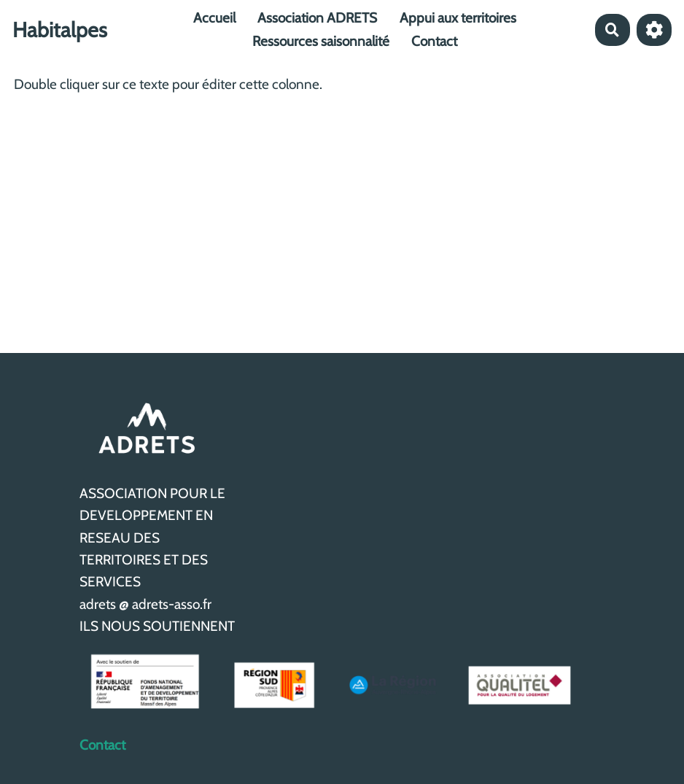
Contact (434, 41)
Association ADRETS (317, 18)
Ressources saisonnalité (321, 41)
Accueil (214, 18)
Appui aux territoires (458, 18)
